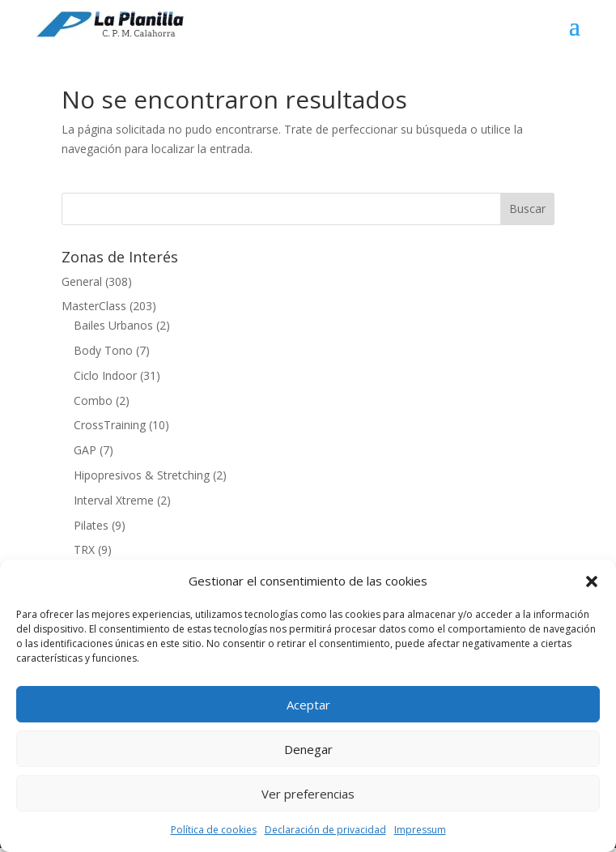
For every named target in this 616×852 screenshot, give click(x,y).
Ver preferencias (308, 794)
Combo (93, 400)
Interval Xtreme (114, 500)
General (82, 281)
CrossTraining (110, 425)
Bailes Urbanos (113, 325)
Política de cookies (214, 830)
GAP (85, 450)
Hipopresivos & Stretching (142, 475)
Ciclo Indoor (105, 375)
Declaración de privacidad (325, 830)
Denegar (308, 749)
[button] (592, 581)
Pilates (91, 525)
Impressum (420, 830)
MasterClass (94, 306)
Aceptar (308, 705)
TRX (84, 550)
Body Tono (103, 350)
